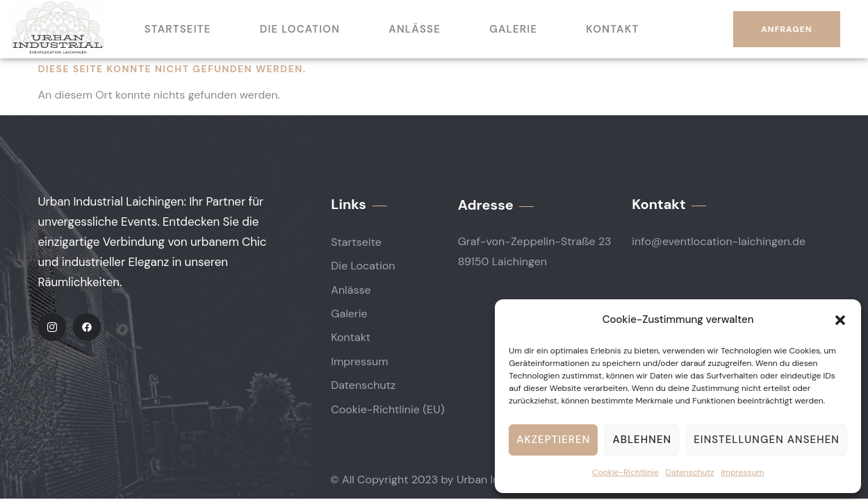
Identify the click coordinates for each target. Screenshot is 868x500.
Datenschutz (690, 472)
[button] (840, 320)
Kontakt (612, 29)
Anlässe (415, 29)
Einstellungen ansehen (767, 440)
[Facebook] (87, 327)
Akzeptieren (553, 440)
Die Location (300, 29)
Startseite (178, 29)
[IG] (52, 327)
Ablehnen (642, 440)
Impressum (743, 472)
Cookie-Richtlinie (625, 472)
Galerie (513, 29)
